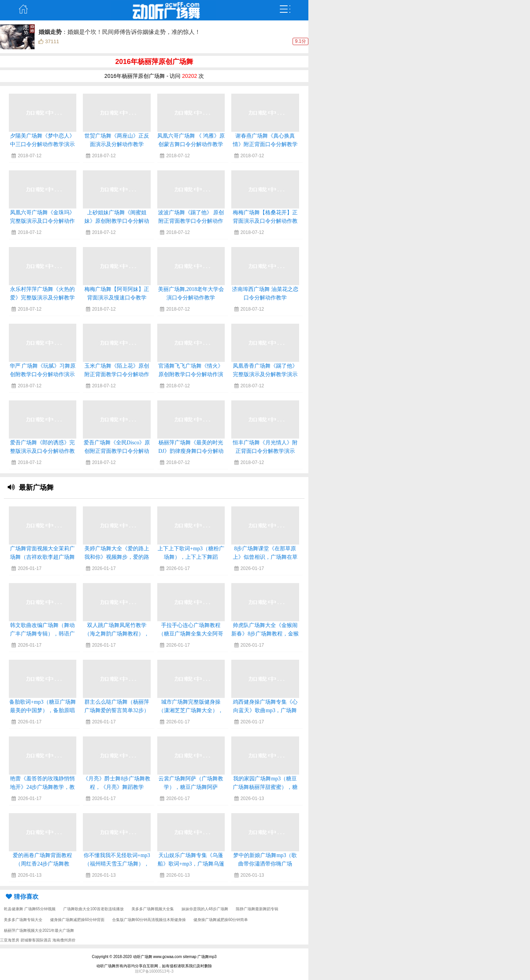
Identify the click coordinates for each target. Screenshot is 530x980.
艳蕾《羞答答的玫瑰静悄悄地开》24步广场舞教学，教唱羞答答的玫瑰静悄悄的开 (42, 787)
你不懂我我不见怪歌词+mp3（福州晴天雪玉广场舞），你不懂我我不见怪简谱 (117, 864)
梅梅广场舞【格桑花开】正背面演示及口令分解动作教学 (265, 221)
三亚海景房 (10, 940)
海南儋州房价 (64, 940)
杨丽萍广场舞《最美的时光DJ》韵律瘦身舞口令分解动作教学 (191, 451)
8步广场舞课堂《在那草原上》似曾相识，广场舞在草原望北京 (265, 557)
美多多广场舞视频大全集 (153, 909)
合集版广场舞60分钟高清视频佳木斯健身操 (149, 920)
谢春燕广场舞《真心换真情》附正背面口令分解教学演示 (265, 144)
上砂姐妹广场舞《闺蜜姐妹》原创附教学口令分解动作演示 (117, 221)
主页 (23, 9)
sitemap (190, 957)
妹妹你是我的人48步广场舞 (205, 909)
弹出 (285, 9)
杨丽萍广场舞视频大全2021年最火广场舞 (39, 930)
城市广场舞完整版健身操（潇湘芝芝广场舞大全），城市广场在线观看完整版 (191, 710)
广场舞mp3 (207, 957)
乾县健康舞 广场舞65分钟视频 (30, 909)
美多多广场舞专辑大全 (23, 920)
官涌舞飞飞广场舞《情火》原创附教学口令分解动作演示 (191, 374)
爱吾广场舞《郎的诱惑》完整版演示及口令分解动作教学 (42, 451)
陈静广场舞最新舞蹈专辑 (257, 909)
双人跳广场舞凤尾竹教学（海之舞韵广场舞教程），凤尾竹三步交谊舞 (117, 634)
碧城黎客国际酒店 (36, 940)
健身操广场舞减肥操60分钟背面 (77, 920)
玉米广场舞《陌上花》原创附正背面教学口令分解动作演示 (117, 374)
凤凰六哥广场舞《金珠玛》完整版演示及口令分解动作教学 (42, 221)
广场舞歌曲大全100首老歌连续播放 (93, 909)
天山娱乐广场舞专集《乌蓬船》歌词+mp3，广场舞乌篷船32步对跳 (191, 864)
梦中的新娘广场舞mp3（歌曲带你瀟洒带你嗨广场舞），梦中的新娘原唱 (265, 864)
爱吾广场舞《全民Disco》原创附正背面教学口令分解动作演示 (117, 451)
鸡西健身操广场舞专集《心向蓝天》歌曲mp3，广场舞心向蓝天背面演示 (265, 710)
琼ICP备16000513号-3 (154, 971)
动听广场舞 (143, 957)
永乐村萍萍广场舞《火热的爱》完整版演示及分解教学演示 (42, 298)
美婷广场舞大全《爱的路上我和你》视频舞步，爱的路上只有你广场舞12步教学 (117, 557)
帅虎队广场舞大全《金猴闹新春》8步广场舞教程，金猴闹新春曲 (265, 634)
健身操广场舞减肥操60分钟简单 (221, 920)
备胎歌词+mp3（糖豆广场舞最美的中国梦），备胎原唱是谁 (43, 710)
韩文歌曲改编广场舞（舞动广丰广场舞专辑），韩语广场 (42, 634)
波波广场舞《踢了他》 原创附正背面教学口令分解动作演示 (191, 221)
